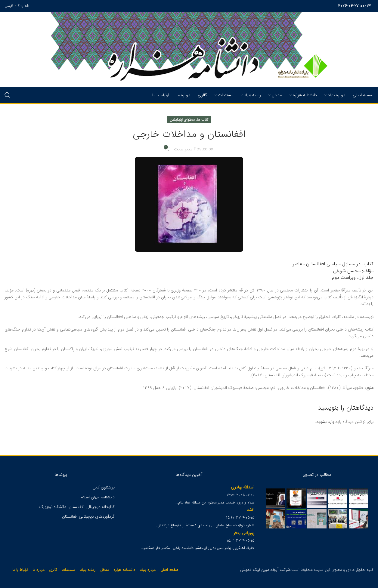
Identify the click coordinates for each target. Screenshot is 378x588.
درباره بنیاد (148, 570)
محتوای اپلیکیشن (182, 120)
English (23, 6)
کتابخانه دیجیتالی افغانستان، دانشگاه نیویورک (77, 507)
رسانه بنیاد (88, 570)
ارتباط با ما (20, 570)
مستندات (68, 570)
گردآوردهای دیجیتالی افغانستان (88, 516)
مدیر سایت (183, 149)
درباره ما (39, 570)
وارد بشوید (325, 422)
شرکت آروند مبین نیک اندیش (265, 570)
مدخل (105, 570)
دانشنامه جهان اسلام (98, 497)
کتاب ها (203, 120)
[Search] (8, 95)
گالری (53, 570)
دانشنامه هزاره (124, 570)
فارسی (9, 6)
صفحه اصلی (169, 570)
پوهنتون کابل (104, 487)
